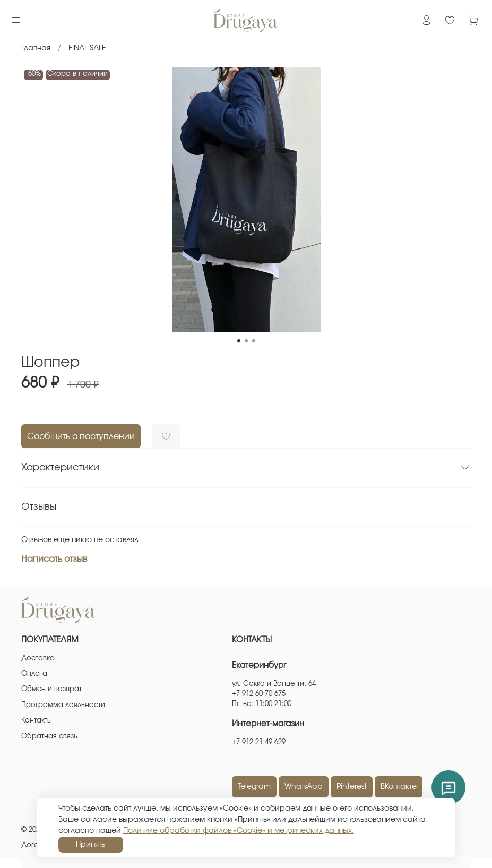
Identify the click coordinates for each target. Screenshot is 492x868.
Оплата (34, 674)
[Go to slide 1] (239, 341)
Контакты (37, 721)
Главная (36, 48)
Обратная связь (49, 737)
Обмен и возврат (51, 689)
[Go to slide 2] (246, 341)
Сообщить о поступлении (81, 436)
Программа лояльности (63, 705)
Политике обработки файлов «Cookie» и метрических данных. (239, 831)
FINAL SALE (87, 48)
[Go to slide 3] (254, 341)
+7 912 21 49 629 (259, 742)
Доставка (38, 659)
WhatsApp (304, 787)
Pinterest (352, 787)
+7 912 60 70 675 (259, 694)
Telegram (254, 787)
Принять (90, 845)
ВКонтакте (399, 787)
